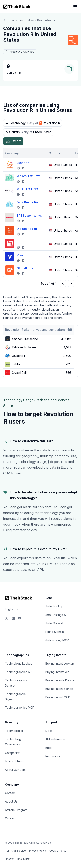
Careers (10, 818)
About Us (11, 801)
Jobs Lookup (54, 606)
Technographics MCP (20, 707)
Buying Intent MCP (58, 697)
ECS (19, 242)
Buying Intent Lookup (60, 663)
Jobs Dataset (54, 623)
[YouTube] (20, 618)
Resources (53, 756)
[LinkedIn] (13, 618)
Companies (13, 753)
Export (13, 141)
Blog (49, 748)
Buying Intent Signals (59, 689)
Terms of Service (15, 851)
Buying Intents (14, 761)
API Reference (55, 739)
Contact (10, 793)
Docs (49, 731)
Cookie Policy (58, 851)
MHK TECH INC (27, 189)
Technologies (14, 731)
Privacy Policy (38, 851)
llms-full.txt (24, 859)
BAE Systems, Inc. (29, 216)
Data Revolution (28, 202)
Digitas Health (27, 229)
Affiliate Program (16, 810)
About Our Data (15, 770)
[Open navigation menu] (75, 7)
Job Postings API (57, 615)
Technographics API (19, 672)
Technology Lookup (19, 663)
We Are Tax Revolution (31, 176)
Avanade (23, 163)
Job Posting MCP (57, 640)
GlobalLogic (25, 268)
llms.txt (9, 859)
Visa (20, 255)
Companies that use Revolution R (29, 20)
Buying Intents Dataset (60, 680)
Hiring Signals (55, 632)
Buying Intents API (57, 672)
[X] (7, 618)
